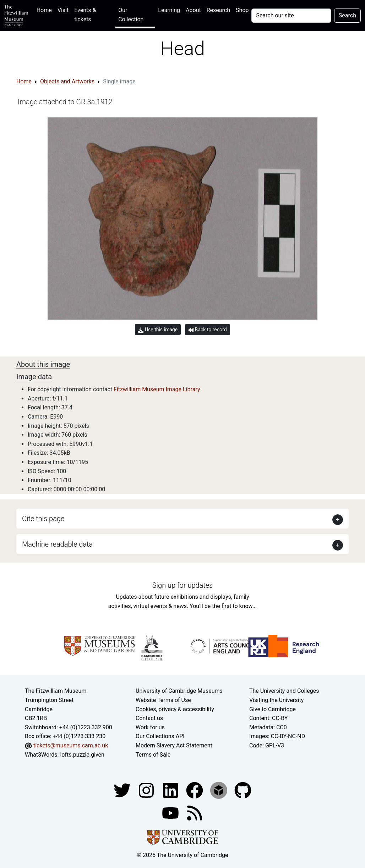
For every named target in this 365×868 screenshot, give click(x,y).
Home (46, 9)
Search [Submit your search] (347, 15)
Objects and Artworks (67, 81)
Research (218, 10)
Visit (63, 10)
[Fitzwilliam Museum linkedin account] (195, 790)
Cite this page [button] (43, 519)
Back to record (207, 330)
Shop (242, 10)
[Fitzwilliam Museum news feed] (195, 812)
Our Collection (131, 15)
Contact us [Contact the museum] (149, 718)
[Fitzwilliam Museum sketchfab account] (219, 790)
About (193, 10)
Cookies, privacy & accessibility (175, 709)
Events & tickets (85, 15)
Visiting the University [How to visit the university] (276, 700)
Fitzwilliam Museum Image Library (157, 389)
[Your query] (291, 16)
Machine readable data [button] (57, 544)
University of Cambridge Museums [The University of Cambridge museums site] (179, 691)
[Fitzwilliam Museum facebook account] (171, 790)
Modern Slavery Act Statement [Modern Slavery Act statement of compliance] (174, 745)
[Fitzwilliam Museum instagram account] (147, 790)
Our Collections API (160, 736)
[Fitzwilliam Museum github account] (243, 790)
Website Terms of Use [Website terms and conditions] (163, 700)
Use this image (158, 330)
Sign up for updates (182, 585)
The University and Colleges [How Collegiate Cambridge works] (284, 691)
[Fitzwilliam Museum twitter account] (123, 790)
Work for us (150, 727)
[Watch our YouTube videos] (171, 812)
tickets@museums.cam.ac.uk (71, 745)
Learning (169, 10)
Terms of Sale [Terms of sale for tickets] (153, 755)
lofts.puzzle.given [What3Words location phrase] (82, 755)
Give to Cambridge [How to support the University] (273, 709)
